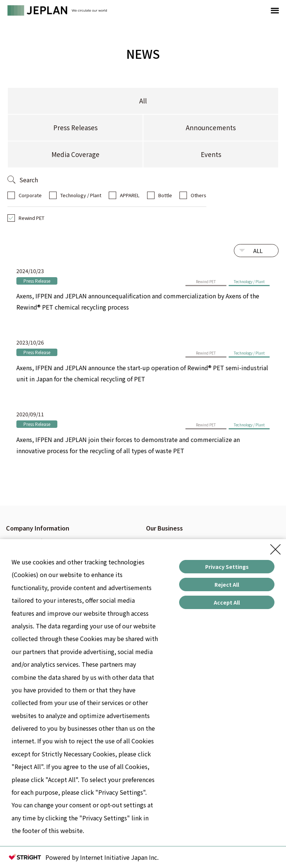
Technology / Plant (81, 195)
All (143, 101)
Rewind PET (31, 218)
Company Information (38, 528)
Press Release (37, 281)
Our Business (164, 528)
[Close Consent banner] (276, 550)
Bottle (165, 195)
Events (211, 154)
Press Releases (75, 127)
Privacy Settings (227, 567)
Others (198, 195)
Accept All (227, 602)
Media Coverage (75, 154)
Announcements (211, 127)
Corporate (30, 195)
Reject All (227, 584)
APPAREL (130, 195)
